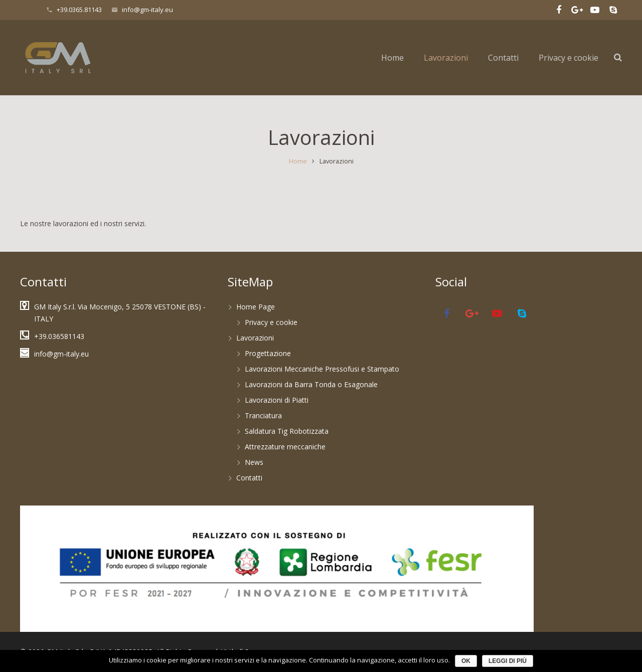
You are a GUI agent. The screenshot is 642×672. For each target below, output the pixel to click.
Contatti (249, 478)
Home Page (256, 307)
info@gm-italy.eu (147, 10)
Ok (466, 661)
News (254, 462)
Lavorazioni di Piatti (277, 400)
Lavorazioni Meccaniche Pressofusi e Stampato (322, 369)
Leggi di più (508, 661)
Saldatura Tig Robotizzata (287, 431)
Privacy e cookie (271, 322)
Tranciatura (263, 415)
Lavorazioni (255, 338)
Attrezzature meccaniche (285, 447)
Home (298, 161)
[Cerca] (618, 57)
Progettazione (268, 353)
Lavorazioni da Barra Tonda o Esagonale (311, 384)
